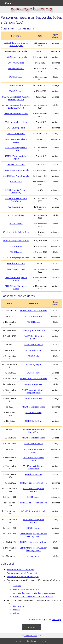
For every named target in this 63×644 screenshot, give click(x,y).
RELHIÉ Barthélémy (16, 207)
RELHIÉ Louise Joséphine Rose (16, 258)
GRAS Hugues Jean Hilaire (16, 122)
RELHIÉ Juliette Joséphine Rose (16, 232)
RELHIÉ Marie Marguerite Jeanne (16, 279)
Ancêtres (17, 586)
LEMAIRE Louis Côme (16, 164)
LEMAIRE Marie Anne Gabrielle (16, 170)
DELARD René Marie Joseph (16, 114)
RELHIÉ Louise (16, 246)
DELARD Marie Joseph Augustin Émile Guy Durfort (16, 98)
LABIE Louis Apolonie (16, 128)
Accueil (19, 641)
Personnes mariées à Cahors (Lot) (22, 573)
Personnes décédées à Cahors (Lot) (23, 577)
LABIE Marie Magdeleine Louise (16, 141)
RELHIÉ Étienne (16, 224)
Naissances (19, 606)
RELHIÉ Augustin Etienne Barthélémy (16, 191)
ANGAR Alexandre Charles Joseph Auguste (16, 44)
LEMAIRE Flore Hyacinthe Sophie (16, 157)
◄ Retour (32, 627)
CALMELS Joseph (16, 77)
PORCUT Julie (16, 182)
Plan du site (31, 641)
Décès (16, 613)
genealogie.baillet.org (32, 9)
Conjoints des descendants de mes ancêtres (33, 596)
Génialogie (57, 620)
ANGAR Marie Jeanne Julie (16, 51)
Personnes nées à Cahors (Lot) (21, 569)
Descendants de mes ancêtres (27, 589)
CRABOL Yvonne (16, 91)
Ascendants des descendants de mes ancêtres (34, 593)
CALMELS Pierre (16, 85)
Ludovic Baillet (30, 636)
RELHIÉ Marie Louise (16, 263)
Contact (44, 641)
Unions (16, 610)
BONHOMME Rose (16, 63)
